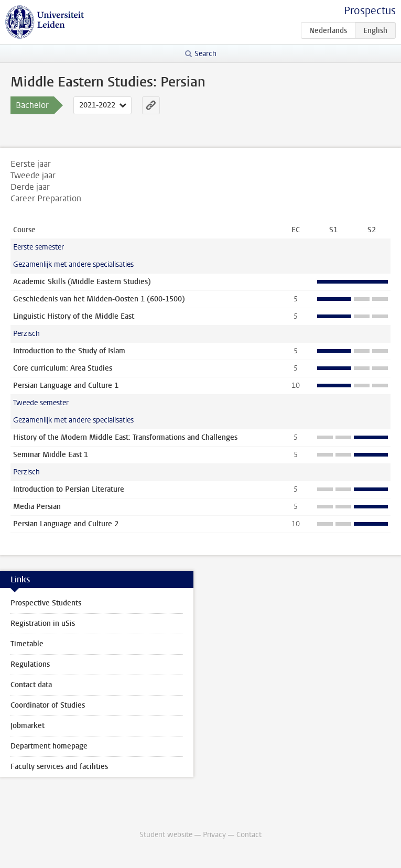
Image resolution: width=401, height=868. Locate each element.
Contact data (31, 685)
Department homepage (49, 746)
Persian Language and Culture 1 (66, 386)
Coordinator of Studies (48, 705)
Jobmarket (28, 726)
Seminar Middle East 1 (51, 455)
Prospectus (370, 11)
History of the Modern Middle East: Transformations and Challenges (125, 437)
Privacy (214, 835)
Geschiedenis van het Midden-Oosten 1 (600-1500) (99, 299)
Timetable (27, 644)
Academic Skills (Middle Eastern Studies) (82, 282)
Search (205, 54)
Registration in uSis (43, 623)
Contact (249, 835)
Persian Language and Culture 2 (66, 524)
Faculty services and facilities (59, 767)
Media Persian (37, 507)
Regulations (30, 664)
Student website (166, 835)
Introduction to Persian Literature (69, 489)
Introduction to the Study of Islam (69, 351)
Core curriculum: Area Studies (63, 368)
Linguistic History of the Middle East (74, 316)
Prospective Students (46, 603)
